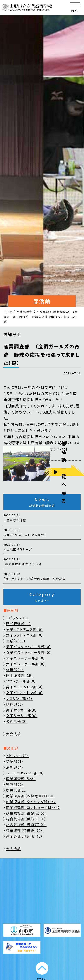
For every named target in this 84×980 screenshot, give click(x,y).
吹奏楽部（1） (17, 790)
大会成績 (14, 734)
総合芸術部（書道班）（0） (26, 825)
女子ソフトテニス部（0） (25, 635)
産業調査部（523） (21, 778)
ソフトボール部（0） (21, 681)
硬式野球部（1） (19, 624)
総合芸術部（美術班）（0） (26, 819)
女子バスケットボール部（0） (29, 652)
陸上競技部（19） (20, 675)
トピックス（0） (17, 618)
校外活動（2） (17, 721)
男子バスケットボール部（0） (29, 647)
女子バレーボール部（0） (26, 664)
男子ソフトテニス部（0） (25, 629)
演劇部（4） (15, 767)
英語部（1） (15, 761)
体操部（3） (15, 670)
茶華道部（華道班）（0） (24, 836)
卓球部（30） (16, 641)
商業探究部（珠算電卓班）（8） (30, 796)
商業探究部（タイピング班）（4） (31, 802)
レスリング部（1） (20, 698)
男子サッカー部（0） (22, 710)
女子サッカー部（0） (22, 716)
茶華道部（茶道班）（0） (24, 830)
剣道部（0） (15, 704)
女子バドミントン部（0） (25, 693)
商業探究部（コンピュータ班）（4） (33, 807)
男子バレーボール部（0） (26, 658)
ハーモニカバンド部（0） (25, 773)
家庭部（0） (15, 784)
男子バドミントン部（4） (25, 687)
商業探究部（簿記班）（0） (26, 813)
